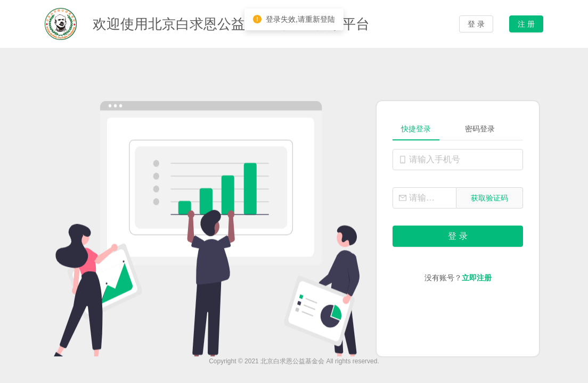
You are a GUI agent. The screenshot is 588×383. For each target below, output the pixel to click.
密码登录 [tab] (480, 129)
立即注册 (477, 278)
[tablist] (458, 129)
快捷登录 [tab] (416, 129)
